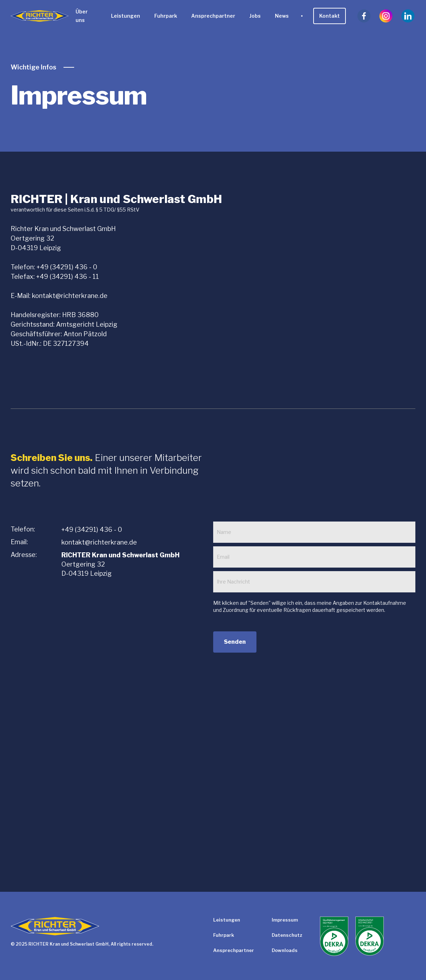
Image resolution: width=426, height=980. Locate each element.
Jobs (255, 16)
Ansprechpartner (213, 16)
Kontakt (330, 16)
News (282, 16)
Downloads (285, 950)
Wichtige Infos (34, 67)
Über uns (82, 16)
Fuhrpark (166, 16)
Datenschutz (287, 935)
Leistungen (126, 16)
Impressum (285, 920)
